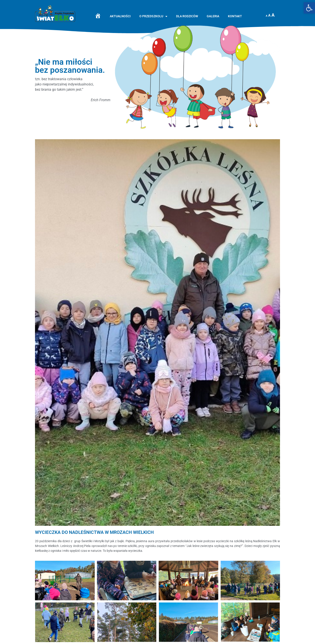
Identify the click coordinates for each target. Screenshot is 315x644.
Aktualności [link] (120, 16)
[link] (309, 8)
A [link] (267, 16)
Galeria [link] (213, 16)
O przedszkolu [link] (153, 16)
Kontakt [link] (235, 16)
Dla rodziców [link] (187, 16)
